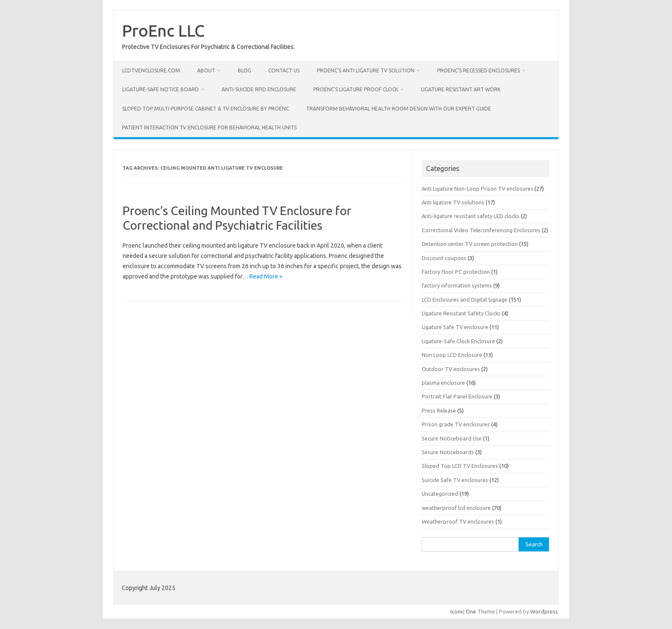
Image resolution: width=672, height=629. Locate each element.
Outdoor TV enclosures (451, 369)
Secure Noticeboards (448, 452)
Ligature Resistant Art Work (461, 89)
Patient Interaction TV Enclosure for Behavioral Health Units (209, 127)
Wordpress (544, 611)
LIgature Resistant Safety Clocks (461, 313)
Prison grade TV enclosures (456, 424)
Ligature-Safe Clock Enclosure (458, 341)
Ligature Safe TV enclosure (455, 327)
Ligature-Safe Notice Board (160, 89)
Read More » (266, 276)
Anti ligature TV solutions (453, 202)
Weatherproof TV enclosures (458, 521)
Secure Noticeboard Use (452, 438)
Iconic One (463, 611)
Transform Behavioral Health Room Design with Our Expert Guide (399, 109)
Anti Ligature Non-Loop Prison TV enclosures (477, 189)
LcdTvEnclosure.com (151, 70)
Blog (244, 70)
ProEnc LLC (163, 30)
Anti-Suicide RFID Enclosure (259, 89)
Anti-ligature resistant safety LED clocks (471, 216)
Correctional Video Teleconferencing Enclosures (481, 230)
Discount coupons (444, 258)
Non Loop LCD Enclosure (452, 355)
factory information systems (457, 285)
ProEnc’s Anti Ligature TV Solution (366, 70)
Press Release (439, 410)
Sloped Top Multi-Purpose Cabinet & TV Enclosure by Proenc (205, 109)
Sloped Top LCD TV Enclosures (460, 466)
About (206, 70)
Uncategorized (440, 494)
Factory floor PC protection (456, 272)
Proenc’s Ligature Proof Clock (356, 89)
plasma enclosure (443, 383)
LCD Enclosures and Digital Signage (465, 300)
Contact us (284, 70)
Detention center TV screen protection (470, 244)
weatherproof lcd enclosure (456, 508)
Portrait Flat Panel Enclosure (457, 396)
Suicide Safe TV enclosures (455, 480)
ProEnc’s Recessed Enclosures (478, 70)
